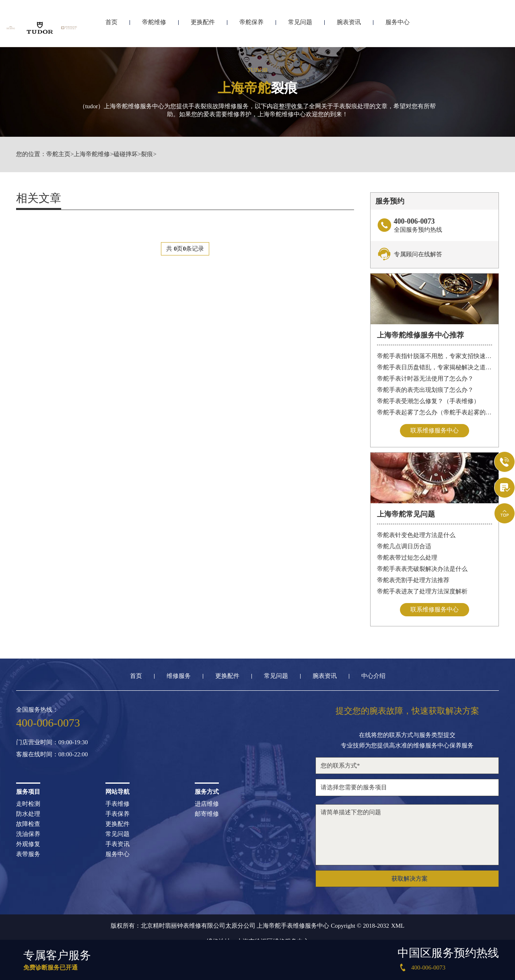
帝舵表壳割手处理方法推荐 (413, 580)
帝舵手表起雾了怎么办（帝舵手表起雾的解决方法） (435, 412)
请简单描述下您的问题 (407, 835)
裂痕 (147, 154)
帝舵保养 (251, 27)
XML (398, 926)
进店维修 (207, 804)
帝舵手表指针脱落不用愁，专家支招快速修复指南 (435, 356)
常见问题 (300, 27)
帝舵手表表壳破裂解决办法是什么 (422, 569)
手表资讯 (117, 844)
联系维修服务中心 (435, 430)
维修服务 (179, 676)
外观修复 (28, 844)
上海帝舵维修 (92, 154)
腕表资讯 (349, 27)
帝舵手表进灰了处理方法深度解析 (422, 591)
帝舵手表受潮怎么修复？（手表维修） (428, 401)
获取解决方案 (410, 879)
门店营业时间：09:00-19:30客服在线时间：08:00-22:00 (52, 748)
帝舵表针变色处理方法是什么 (416, 535)
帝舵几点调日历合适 (404, 546)
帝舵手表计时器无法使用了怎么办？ (425, 379)
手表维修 (117, 804)
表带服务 (28, 854)
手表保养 (117, 814)
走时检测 (28, 804)
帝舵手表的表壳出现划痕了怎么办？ (425, 390)
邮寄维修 (207, 814)
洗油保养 (28, 834)
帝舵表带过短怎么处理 (407, 558)
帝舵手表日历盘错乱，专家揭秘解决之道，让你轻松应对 (435, 367)
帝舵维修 (154, 27)
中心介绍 (373, 676)
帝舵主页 (58, 154)
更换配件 (203, 27)
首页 (111, 27)
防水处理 (28, 814)
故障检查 (28, 824)
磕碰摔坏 (126, 154)
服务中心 (398, 27)
